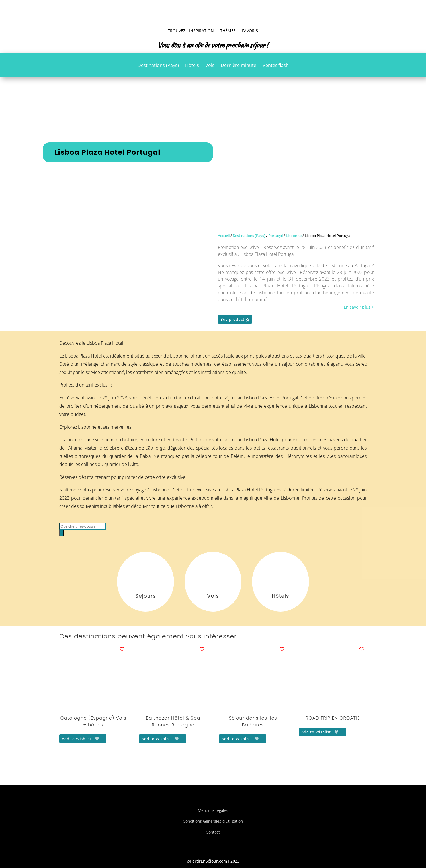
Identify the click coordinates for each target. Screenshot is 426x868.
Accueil (224, 236)
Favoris (250, 31)
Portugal (276, 236)
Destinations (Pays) (158, 66)
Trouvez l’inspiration (191, 31)
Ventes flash (276, 66)
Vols (210, 66)
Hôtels (192, 66)
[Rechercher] (62, 533)
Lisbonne (294, 236)
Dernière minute (238, 66)
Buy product (233, 319)
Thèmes (228, 31)
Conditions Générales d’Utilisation (213, 821)
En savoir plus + (359, 307)
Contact (213, 832)
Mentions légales (213, 810)
